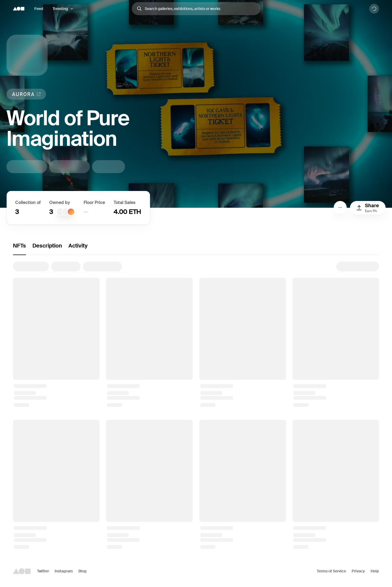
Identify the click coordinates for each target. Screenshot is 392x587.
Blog (83, 571)
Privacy (358, 571)
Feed (39, 9)
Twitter (43, 571)
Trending (60, 9)
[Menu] (340, 207)
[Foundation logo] (19, 9)
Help (375, 571)
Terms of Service (331, 571)
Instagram (64, 571)
